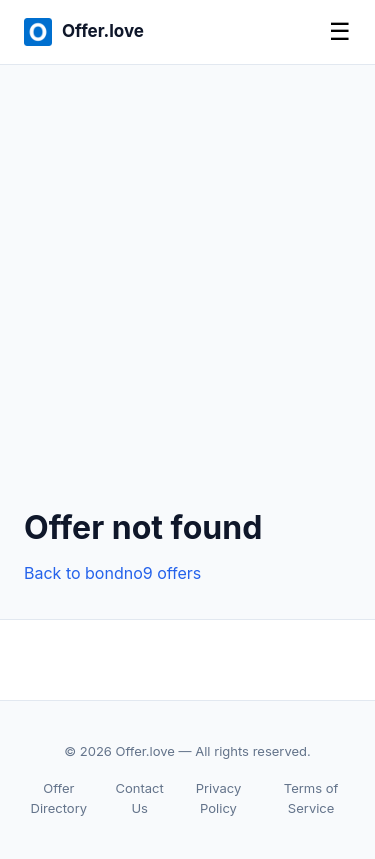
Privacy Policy (219, 798)
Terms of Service (311, 798)
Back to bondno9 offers (112, 573)
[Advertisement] (187, 302)
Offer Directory (59, 798)
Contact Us (140, 798)
